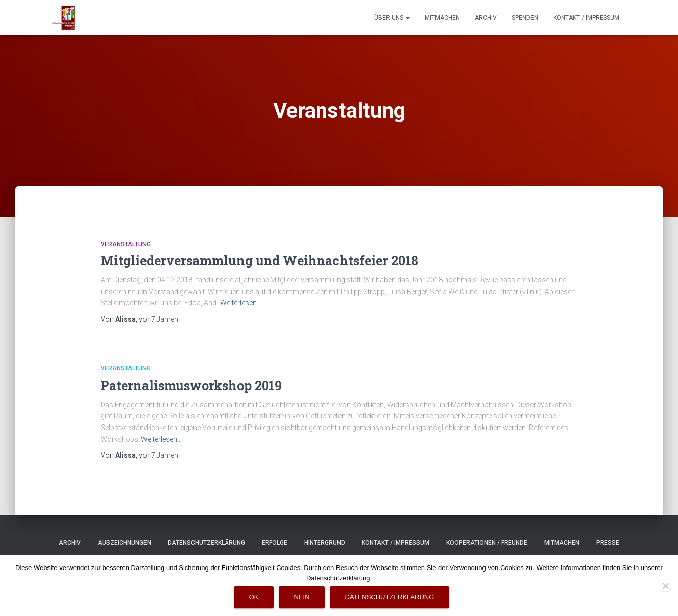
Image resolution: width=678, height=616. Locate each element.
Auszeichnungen (124, 543)
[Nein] (665, 586)
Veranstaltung (126, 244)
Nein (302, 597)
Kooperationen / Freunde (487, 543)
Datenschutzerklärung (206, 543)
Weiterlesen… (241, 303)
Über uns (392, 18)
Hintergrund (325, 543)
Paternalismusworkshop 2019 (191, 385)
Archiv (486, 18)
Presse (608, 543)
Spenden (525, 18)
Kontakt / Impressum (586, 18)
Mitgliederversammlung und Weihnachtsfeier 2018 (259, 260)
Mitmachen (442, 18)
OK (254, 597)
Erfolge (275, 543)
